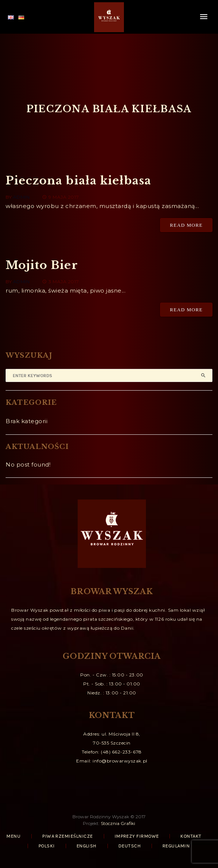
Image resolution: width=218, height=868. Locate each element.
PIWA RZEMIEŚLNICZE (67, 836)
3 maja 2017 (61, 282)
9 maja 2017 (61, 197)
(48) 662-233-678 (121, 752)
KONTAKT (191, 836)
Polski (47, 846)
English (87, 846)
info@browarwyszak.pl (120, 761)
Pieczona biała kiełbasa (78, 181)
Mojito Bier (42, 265)
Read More (186, 225)
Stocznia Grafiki (118, 823)
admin (21, 197)
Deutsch (130, 846)
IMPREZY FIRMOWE (137, 836)
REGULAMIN (176, 846)
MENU (13, 836)
